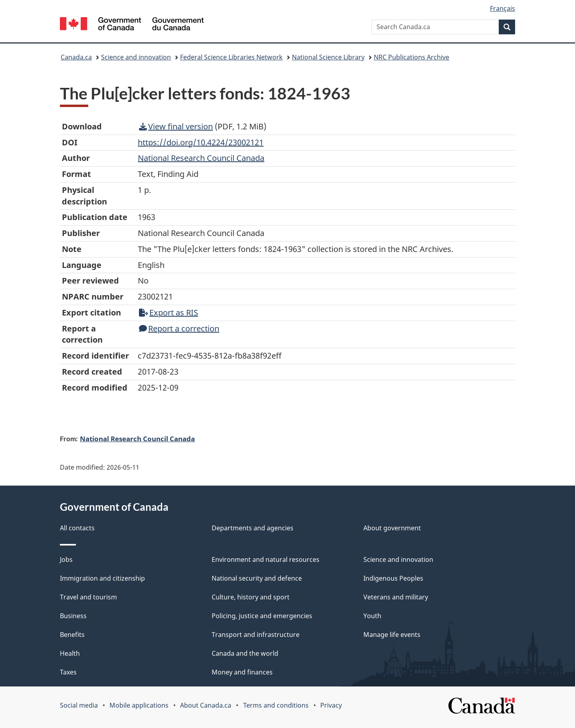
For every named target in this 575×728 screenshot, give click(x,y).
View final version (176, 126)
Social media (79, 705)
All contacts (77, 528)
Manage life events (392, 635)
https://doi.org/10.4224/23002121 (201, 142)
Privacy (331, 705)
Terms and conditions (276, 705)
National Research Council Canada (137, 438)
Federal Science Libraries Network (231, 57)
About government (392, 528)
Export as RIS (169, 312)
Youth (372, 616)
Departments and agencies (253, 528)
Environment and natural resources (266, 559)
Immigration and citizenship (102, 578)
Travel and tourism (88, 597)
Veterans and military (396, 597)
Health (70, 653)
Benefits (72, 635)
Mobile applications (139, 705)
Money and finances (242, 672)
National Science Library (328, 57)
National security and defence (257, 578)
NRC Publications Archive (411, 57)
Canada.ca (76, 57)
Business (73, 616)
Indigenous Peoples (393, 578)
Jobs (66, 559)
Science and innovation (136, 57)
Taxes (68, 672)
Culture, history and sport (251, 597)
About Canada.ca (206, 705)
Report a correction (179, 328)
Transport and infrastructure (256, 635)
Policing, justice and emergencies (262, 616)
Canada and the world (245, 653)
